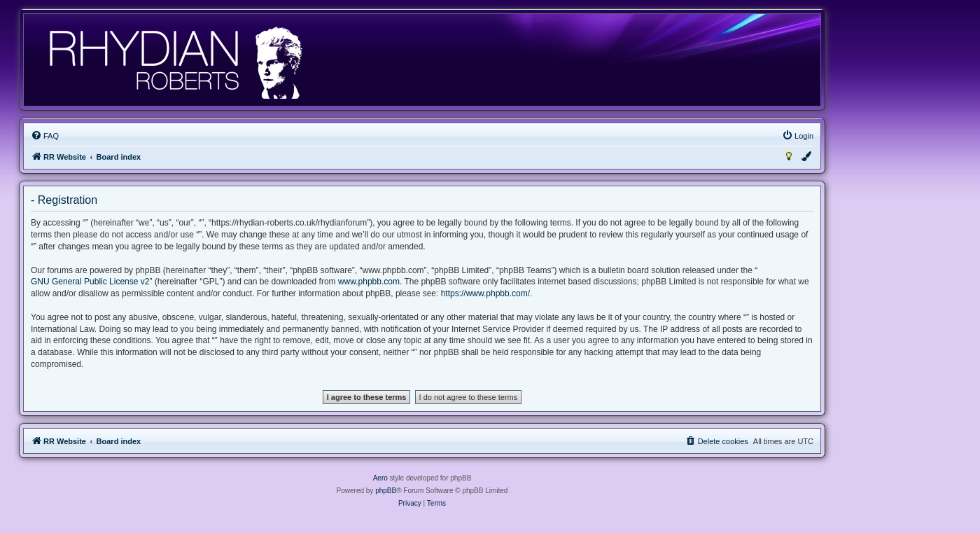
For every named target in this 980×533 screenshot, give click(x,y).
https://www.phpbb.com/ (485, 293)
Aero (380, 478)
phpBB (386, 491)
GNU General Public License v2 (90, 282)
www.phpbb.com (369, 282)
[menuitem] (45, 136)
